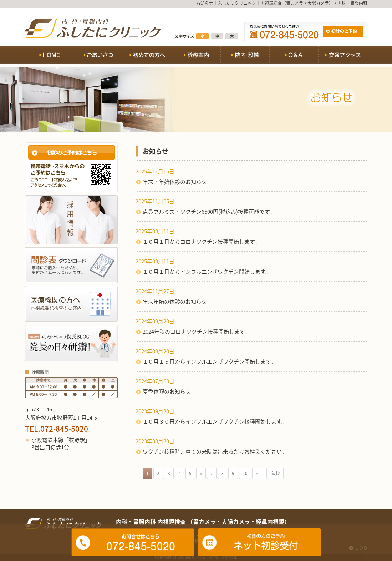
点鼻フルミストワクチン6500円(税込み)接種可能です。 (209, 212)
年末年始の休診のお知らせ (175, 302)
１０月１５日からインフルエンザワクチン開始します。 (209, 362)
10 (245, 473)
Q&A (294, 56)
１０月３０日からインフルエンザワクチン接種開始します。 (215, 421)
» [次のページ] (259, 473)
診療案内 (196, 56)
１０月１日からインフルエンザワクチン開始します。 (207, 272)
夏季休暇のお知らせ (167, 391)
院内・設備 (245, 56)
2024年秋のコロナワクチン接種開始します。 (196, 332)
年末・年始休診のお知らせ (175, 182)
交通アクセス (343, 56)
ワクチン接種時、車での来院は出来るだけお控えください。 (215, 451)
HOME (49, 56)
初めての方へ (147, 56)
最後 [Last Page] (276, 473)
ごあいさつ (98, 56)
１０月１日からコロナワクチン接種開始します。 (201, 242)
